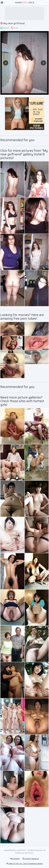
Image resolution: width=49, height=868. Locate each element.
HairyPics (25, 3)
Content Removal (31, 859)
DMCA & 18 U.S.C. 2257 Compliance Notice (25, 864)
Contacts (15, 859)
